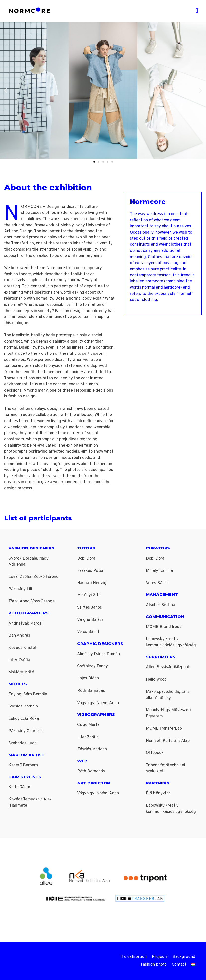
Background (185, 957)
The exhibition (134, 957)
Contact (179, 965)
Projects (160, 957)
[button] (6, 90)
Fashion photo (154, 965)
